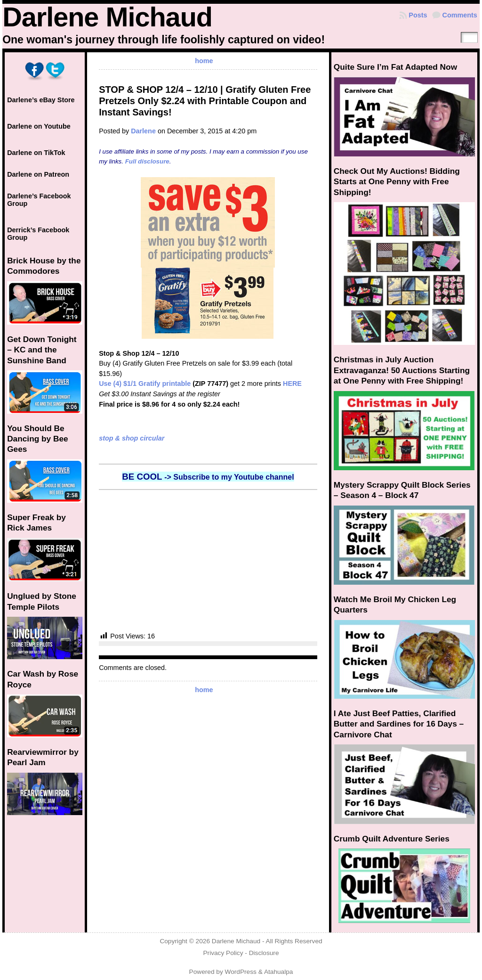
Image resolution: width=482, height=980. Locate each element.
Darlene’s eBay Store (41, 100)
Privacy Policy (223, 953)
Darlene (143, 131)
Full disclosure (147, 161)
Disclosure (264, 953)
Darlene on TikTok (36, 153)
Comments (460, 15)
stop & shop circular (132, 438)
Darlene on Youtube (39, 126)
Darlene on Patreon (38, 174)
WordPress (241, 972)
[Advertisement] (208, 561)
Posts (418, 15)
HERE (292, 384)
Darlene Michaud (107, 17)
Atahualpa (279, 972)
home (204, 61)
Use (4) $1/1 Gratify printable (145, 384)
